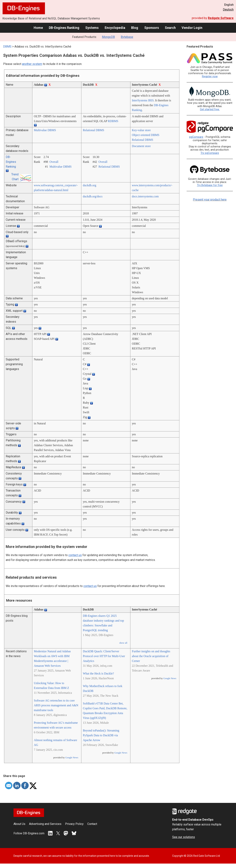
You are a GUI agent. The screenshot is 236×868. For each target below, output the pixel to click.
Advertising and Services (45, 824)
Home (38, 28)
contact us (75, 555)
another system (32, 64)
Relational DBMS (93, 130)
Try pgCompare (210, 153)
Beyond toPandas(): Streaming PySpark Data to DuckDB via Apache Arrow (101, 735)
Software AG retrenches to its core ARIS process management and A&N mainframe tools (56, 705)
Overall (54, 162)
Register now (210, 76)
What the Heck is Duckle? (98, 673)
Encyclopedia (115, 28)
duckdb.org (90, 185)
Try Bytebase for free (210, 185)
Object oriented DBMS (146, 135)
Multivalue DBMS (45, 130)
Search (170, 28)
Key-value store (141, 130)
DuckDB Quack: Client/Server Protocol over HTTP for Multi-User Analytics (104, 656)
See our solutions (184, 837)
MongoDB (108, 37)
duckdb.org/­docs (93, 196)
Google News (72, 758)
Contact (92, 824)
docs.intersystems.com (145, 196)
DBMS (7, 47)
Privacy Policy (74, 824)
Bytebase (127, 37)
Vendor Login (192, 28)
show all (123, 643)
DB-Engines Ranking (64, 28)
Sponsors (152, 28)
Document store (141, 146)
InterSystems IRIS (143, 100)
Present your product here (210, 200)
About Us (19, 824)
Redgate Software (221, 18)
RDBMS (113, 121)
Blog (135, 28)
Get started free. (210, 109)
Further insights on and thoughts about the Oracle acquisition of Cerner (151, 656)
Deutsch (228, 10)
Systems (92, 28)
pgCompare (196, 137)
